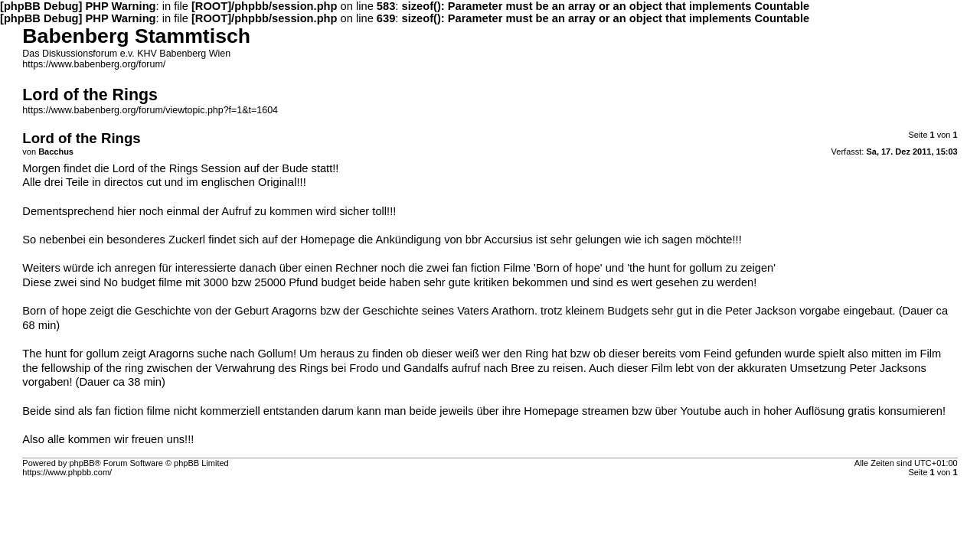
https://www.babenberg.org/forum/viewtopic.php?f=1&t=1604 (150, 110)
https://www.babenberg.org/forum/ (94, 64)
